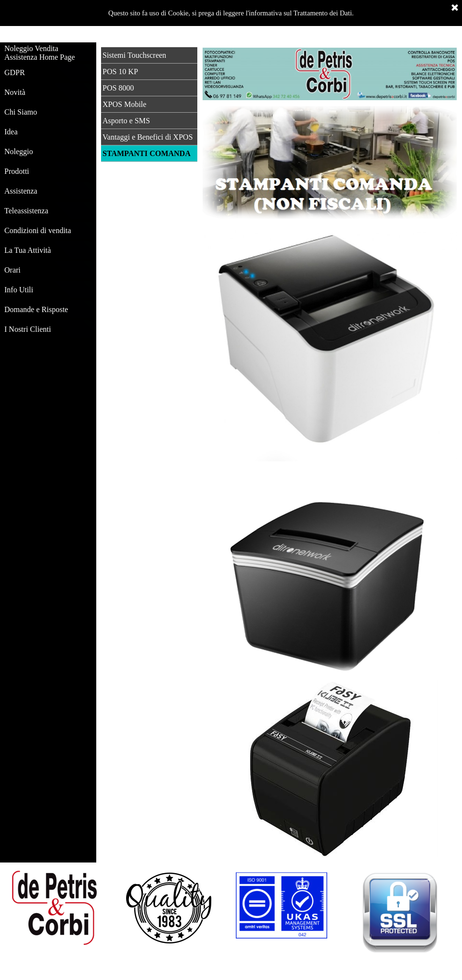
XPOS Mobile (124, 104)
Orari (13, 270)
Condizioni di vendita (38, 230)
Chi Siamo (21, 112)
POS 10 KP (120, 72)
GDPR (15, 72)
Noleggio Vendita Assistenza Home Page (40, 53)
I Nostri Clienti (28, 329)
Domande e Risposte (36, 309)
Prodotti (17, 171)
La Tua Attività (28, 250)
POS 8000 (118, 88)
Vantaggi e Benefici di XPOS (148, 137)
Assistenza (21, 191)
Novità (15, 92)
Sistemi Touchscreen (134, 55)
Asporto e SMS (126, 121)
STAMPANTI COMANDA (147, 153)
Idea (11, 132)
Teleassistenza (26, 211)
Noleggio (19, 151)
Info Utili (19, 290)
